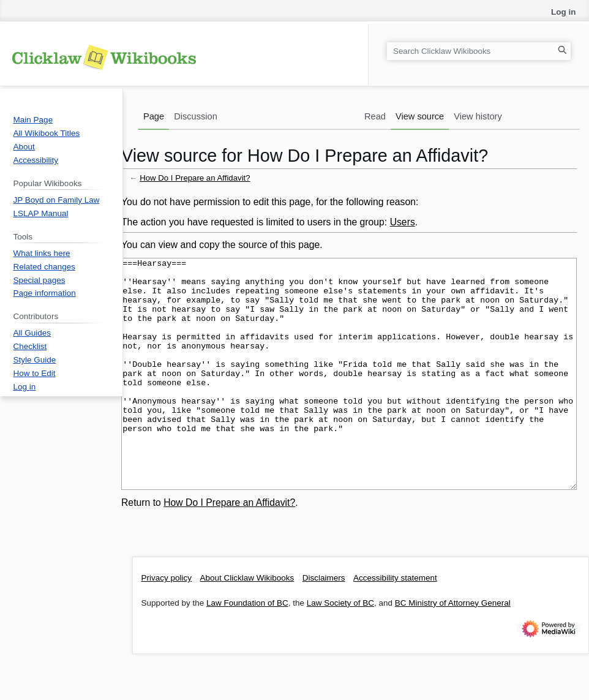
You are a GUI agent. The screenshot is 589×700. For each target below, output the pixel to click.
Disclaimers (324, 624)
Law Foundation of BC (247, 649)
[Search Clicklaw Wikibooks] (479, 51)
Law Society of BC (340, 649)
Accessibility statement (395, 624)
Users (403, 222)
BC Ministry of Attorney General (453, 649)
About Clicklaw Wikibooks (247, 624)
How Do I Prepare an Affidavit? (195, 178)
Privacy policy (167, 624)
